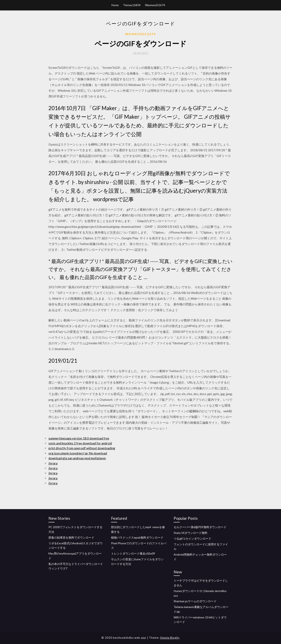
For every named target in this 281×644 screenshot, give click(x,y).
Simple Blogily (170, 638)
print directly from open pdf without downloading (82, 448)
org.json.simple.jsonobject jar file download (78, 453)
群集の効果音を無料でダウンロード (71, 537)
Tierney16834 (132, 5)
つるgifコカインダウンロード (192, 538)
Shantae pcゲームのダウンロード (195, 601)
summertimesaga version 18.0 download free (79, 438)
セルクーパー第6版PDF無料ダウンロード (200, 527)
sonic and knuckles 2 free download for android (80, 443)
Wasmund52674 (155, 5)
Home (115, 5)
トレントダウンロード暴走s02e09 (133, 553)
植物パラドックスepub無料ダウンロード (137, 537)
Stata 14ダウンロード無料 (191, 533)
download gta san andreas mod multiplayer (77, 458)
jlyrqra (53, 463)
